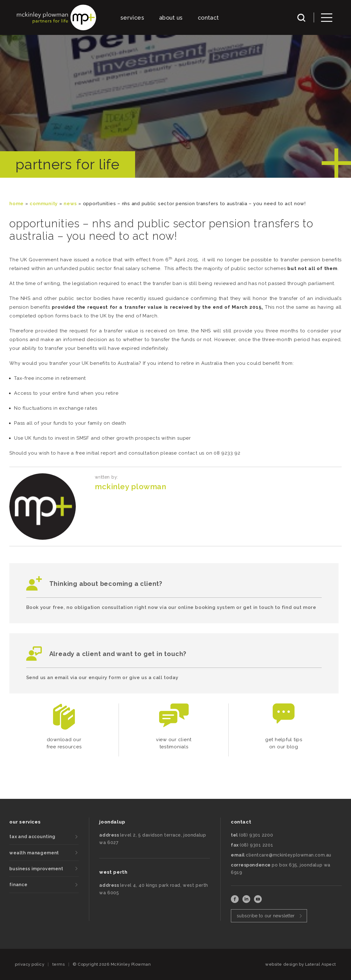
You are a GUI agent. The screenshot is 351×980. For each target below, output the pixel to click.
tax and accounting (32, 837)
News (70, 204)
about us (171, 18)
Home (17, 204)
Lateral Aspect (321, 964)
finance (18, 885)
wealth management (34, 853)
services (132, 18)
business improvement (36, 869)
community (44, 204)
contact (208, 18)
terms (59, 964)
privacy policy (30, 964)
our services (25, 822)
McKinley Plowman (130, 487)
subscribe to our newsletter (266, 916)
